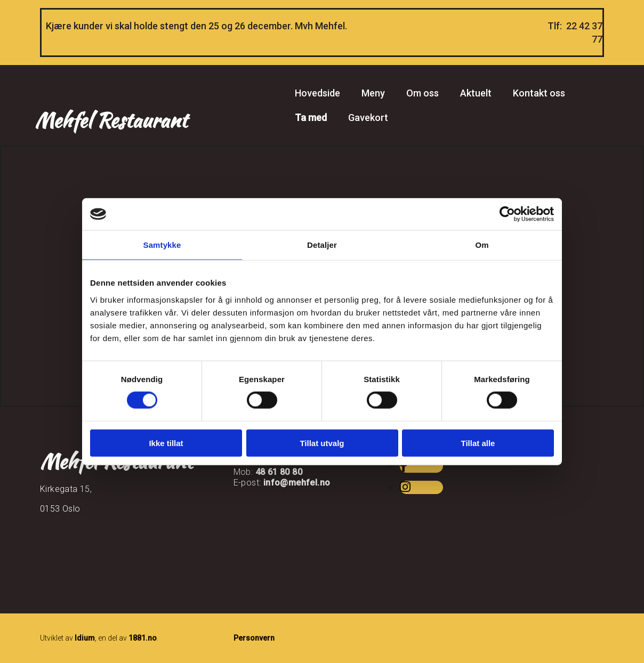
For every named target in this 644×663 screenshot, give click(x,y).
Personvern (254, 638)
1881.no (143, 638)
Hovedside (317, 93)
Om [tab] (482, 245)
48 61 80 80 (279, 472)
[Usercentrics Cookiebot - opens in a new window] (507, 214)
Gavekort (368, 118)
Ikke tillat (166, 443)
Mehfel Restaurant (111, 120)
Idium (85, 638)
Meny (373, 93)
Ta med (311, 118)
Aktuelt (476, 93)
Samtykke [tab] (162, 245)
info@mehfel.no (297, 483)
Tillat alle (478, 443)
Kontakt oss (539, 93)
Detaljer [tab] (322, 245)
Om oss (422, 93)
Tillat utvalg (322, 443)
